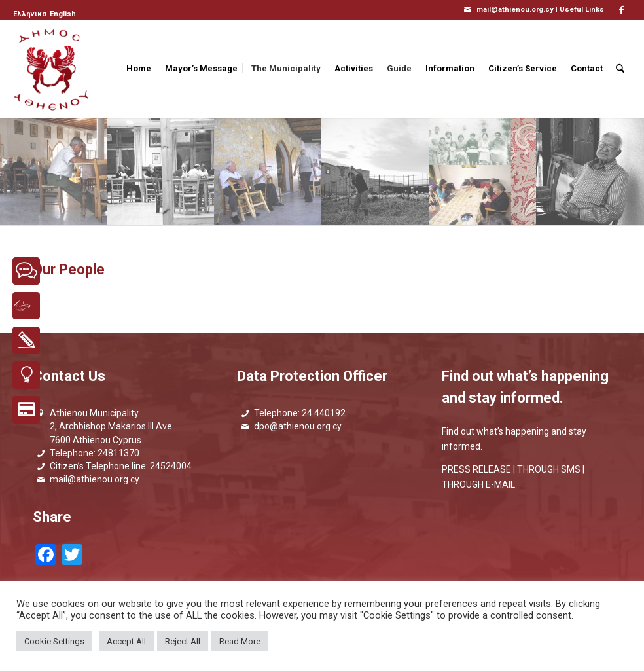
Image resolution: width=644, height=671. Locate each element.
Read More (240, 641)
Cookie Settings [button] (54, 641)
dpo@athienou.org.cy (298, 426)
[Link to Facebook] (621, 10)
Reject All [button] (183, 641)
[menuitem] (31, 14)
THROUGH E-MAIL (478, 484)
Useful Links (582, 9)
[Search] (620, 69)
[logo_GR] (52, 69)
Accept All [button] (126, 641)
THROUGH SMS (549, 469)
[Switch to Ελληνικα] (30, 14)
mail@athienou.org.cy (95, 479)
